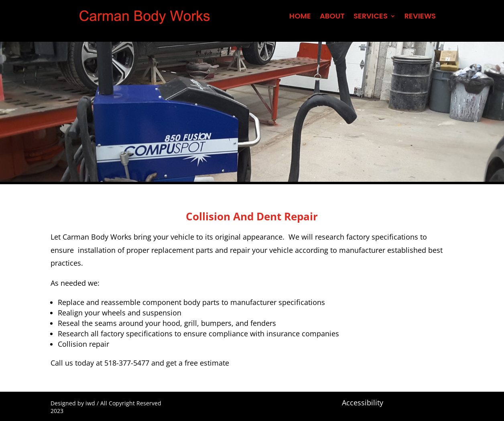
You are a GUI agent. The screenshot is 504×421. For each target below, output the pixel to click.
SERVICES (371, 17)
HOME (300, 17)
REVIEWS (420, 17)
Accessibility (363, 403)
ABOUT (332, 17)
